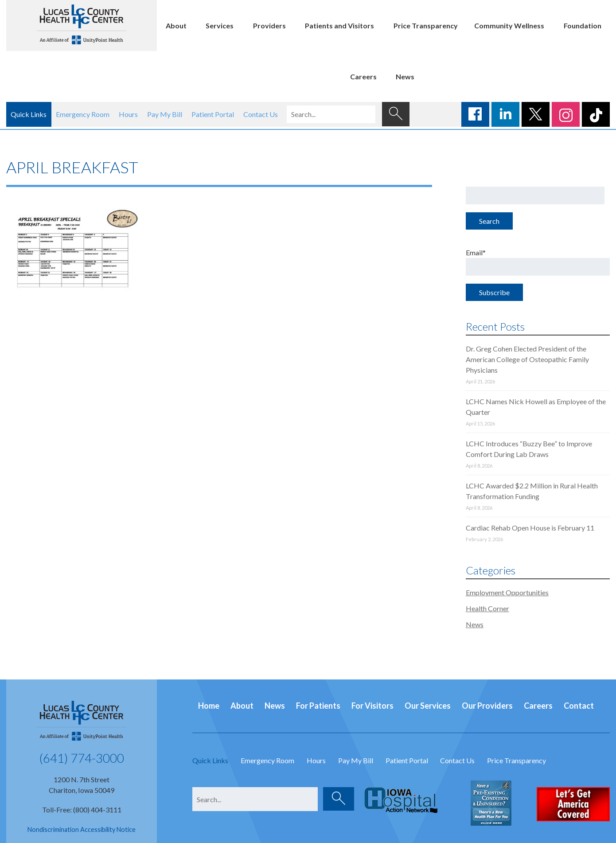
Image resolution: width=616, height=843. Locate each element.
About (176, 25)
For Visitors (372, 706)
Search (489, 221)
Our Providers (487, 706)
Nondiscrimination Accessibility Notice (82, 829)
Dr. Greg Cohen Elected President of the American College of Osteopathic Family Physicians (527, 359)
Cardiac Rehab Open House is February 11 (530, 528)
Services (220, 25)
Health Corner (487, 608)
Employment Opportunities (507, 592)
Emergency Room (83, 114)
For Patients (318, 706)
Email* (538, 262)
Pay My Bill (165, 114)
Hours (128, 114)
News (405, 76)
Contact (579, 706)
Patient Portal (213, 114)
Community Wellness (509, 25)
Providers (269, 25)
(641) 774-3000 (82, 758)
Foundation (583, 25)
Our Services (428, 706)
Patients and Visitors (339, 25)
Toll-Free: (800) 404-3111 (82, 810)
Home (209, 706)
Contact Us (261, 114)
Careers (363, 76)
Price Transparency (426, 25)
